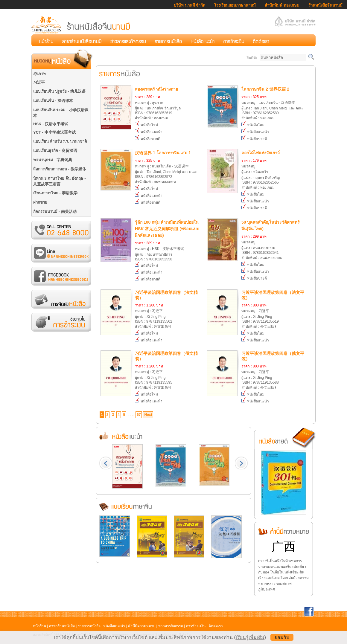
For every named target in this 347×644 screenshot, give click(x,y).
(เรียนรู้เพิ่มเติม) (250, 637)
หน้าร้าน (39, 626)
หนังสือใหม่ (146, 125)
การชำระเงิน (196, 626)
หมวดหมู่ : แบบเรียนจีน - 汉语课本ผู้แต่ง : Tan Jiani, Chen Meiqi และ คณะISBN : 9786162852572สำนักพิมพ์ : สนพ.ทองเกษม (168, 167)
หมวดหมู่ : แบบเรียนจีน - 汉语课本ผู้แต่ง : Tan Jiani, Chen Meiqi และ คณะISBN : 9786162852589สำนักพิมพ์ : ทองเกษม (274, 103)
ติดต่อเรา (216, 626)
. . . (131, 414)
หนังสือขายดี (148, 139)
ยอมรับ (282, 637)
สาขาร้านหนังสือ (62, 626)
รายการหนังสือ (89, 626)
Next (148, 415)
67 (139, 415)
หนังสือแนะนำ (149, 132)
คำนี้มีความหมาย (142, 626)
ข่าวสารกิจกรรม (171, 626)
